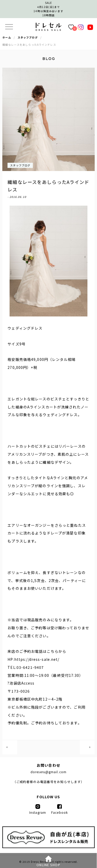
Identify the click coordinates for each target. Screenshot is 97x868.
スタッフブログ (20, 165)
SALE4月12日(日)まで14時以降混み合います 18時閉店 (48, 9)
